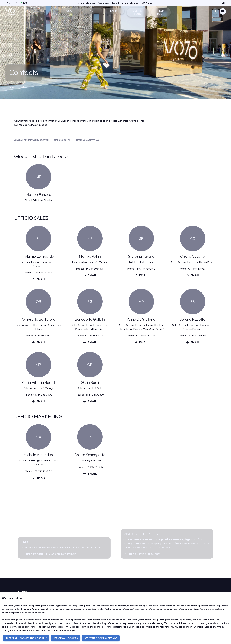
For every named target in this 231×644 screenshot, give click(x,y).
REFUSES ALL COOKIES (66, 638)
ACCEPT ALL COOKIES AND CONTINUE (26, 638)
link (43, 613)
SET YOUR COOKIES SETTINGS (101, 638)
